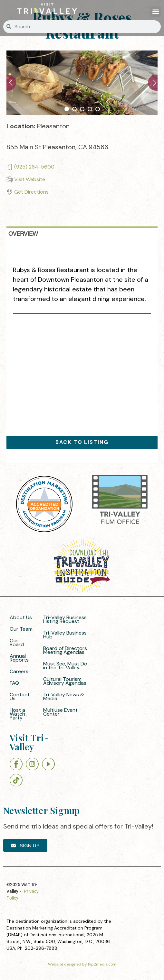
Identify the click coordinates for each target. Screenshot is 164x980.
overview (23, 234)
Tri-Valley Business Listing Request (65, 619)
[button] (155, 12)
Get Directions (31, 192)
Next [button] (153, 83)
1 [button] (67, 109)
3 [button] (82, 109)
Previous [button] (11, 83)
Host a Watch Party (17, 714)
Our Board (17, 642)
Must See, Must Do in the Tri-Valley (65, 666)
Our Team (21, 629)
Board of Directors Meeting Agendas (65, 650)
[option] (82, 83)
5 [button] (98, 109)
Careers (19, 671)
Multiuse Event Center (60, 712)
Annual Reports (19, 658)
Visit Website (30, 179)
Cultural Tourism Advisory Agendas (65, 681)
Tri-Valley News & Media (64, 696)
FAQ (14, 683)
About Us (21, 617)
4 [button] (90, 109)
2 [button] (74, 109)
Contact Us (20, 696)
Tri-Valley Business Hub (65, 635)
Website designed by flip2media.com (82, 964)
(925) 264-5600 (34, 167)
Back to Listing (82, 442)
